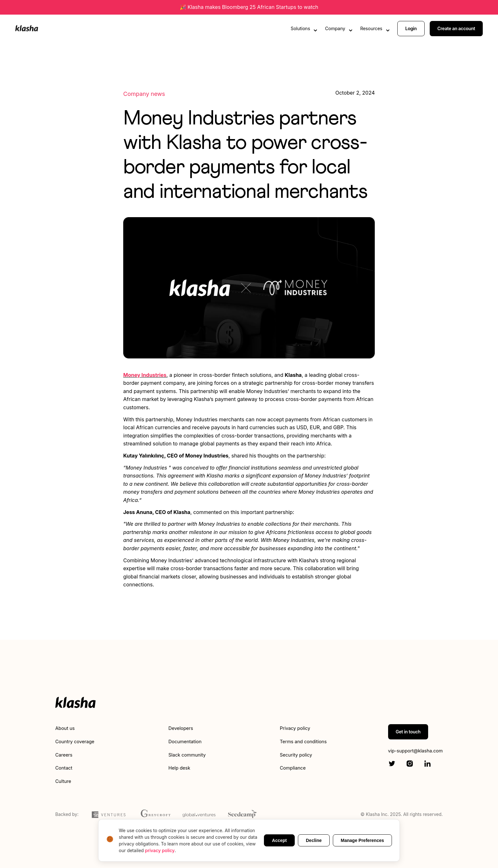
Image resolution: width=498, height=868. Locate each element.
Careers (65, 755)
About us (66, 728)
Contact (65, 768)
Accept (279, 840)
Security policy (293, 755)
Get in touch (402, 732)
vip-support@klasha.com (413, 751)
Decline (314, 840)
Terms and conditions (301, 741)
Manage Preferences (362, 840)
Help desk (178, 768)
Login (411, 28)
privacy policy (160, 850)
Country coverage (77, 741)
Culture (64, 781)
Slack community (187, 755)
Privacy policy (292, 728)
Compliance (290, 768)
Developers (180, 728)
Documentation (185, 741)
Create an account (456, 28)
